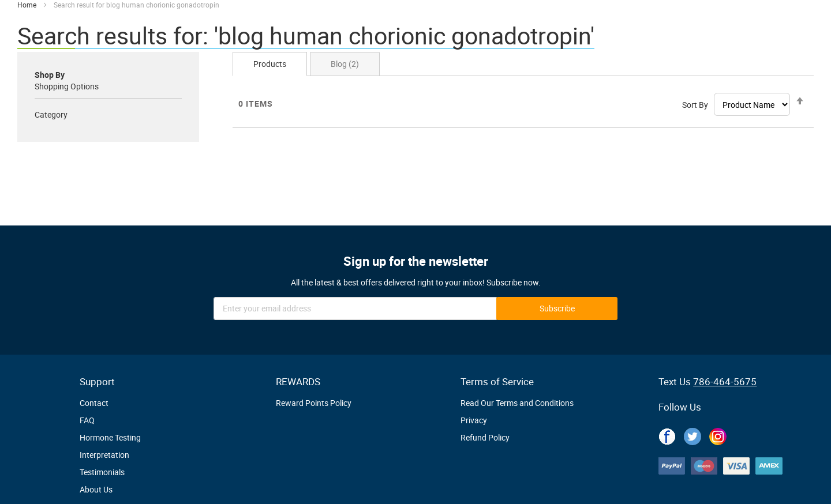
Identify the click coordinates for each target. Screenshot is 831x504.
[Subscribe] (557, 309)
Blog (345, 64)
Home (28, 5)
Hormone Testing (110, 437)
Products (270, 64)
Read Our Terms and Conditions (517, 403)
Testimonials (102, 472)
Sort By (695, 105)
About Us (96, 489)
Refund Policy (485, 437)
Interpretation (104, 455)
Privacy (474, 420)
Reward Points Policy (314, 403)
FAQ (87, 420)
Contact (94, 403)
